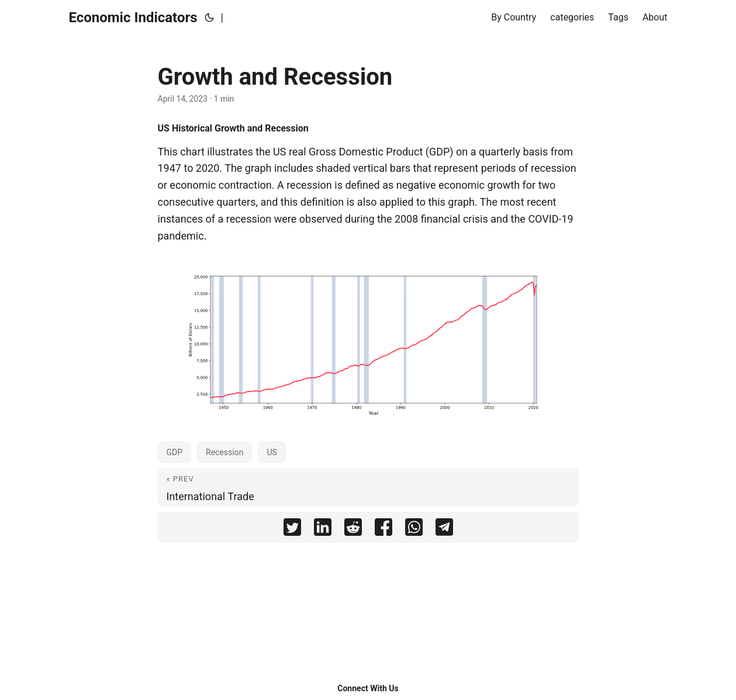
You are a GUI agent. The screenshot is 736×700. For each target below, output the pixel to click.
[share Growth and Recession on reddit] (353, 527)
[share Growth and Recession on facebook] (383, 527)
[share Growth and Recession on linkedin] (323, 527)
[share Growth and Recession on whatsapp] (414, 527)
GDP (175, 452)
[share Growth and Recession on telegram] (444, 527)
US (272, 452)
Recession (224, 452)
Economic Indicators (133, 18)
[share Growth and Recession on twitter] (292, 527)
